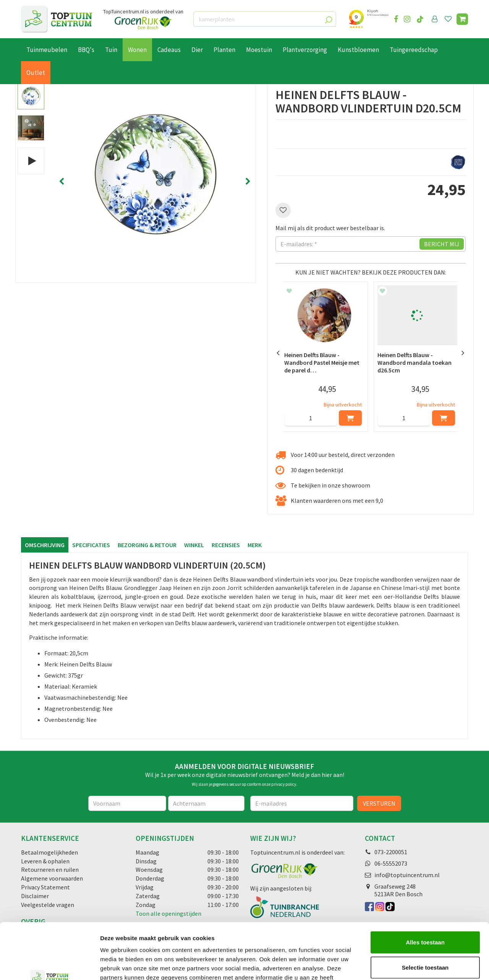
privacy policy (284, 784)
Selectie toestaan (425, 915)
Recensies (226, 545)
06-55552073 (391, 863)
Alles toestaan (425, 890)
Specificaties (91, 545)
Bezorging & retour (147, 545)
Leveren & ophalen (45, 861)
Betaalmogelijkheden (49, 852)
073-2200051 (391, 852)
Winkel (194, 545)
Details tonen (413, 965)
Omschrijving (45, 545)
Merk (255, 545)
